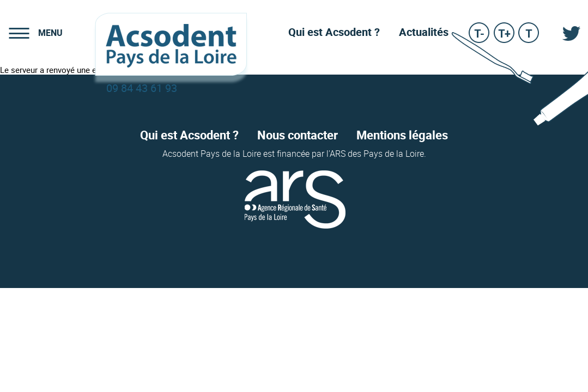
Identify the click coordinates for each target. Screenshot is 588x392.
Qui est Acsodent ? (189, 136)
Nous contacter (298, 136)
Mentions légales (402, 136)
